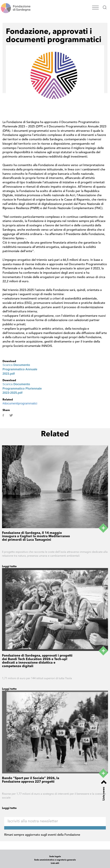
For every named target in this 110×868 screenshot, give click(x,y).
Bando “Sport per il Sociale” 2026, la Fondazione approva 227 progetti (31, 780)
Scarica (20, 369)
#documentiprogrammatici (20, 403)
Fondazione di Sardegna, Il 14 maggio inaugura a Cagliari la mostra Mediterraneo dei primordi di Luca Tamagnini (36, 537)
